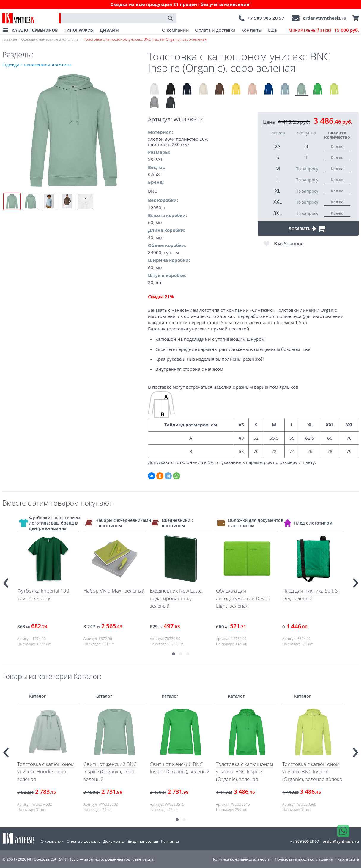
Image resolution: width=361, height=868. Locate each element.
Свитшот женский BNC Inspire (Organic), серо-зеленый (110, 772)
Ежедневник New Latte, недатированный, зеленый (176, 598)
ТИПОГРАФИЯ (79, 30)
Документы (114, 841)
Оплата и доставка (215, 30)
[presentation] (6, 580)
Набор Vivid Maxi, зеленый (114, 591)
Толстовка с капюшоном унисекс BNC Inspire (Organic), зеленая (245, 772)
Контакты (252, 30)
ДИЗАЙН (109, 30)
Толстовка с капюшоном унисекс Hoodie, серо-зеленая (46, 772)
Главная (10, 39)
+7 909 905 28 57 (266, 18)
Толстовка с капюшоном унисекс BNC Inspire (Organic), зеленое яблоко (312, 772)
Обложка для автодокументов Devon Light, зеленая (243, 598)
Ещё (272, 30)
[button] (174, 654)
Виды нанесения (143, 841)
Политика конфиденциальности (241, 859)
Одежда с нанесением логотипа (50, 39)
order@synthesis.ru (325, 18)
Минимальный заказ (324, 30)
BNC (152, 191)
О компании (175, 30)
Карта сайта (348, 859)
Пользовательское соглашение (304, 859)
